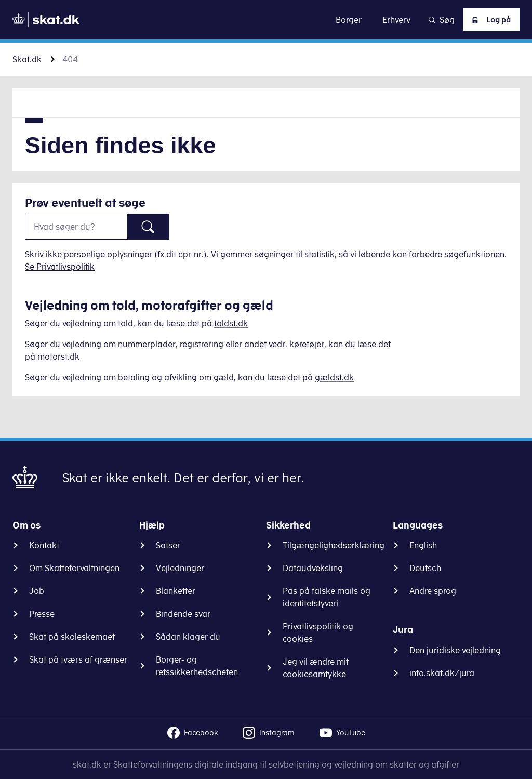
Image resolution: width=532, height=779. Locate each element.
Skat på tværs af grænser (78, 659)
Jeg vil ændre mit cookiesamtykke (316, 668)
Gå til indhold (266, 19)
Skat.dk (27, 59)
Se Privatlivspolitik (60, 267)
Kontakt (44, 545)
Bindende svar (183, 614)
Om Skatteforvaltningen (74, 568)
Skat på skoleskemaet (72, 637)
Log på (488, 20)
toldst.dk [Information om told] (231, 323)
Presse (42, 614)
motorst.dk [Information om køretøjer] (58, 357)
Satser (168, 545)
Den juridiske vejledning (455, 650)
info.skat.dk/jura (442, 673)
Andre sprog (433, 591)
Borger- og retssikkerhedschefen (197, 666)
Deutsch (425, 568)
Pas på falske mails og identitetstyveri (327, 597)
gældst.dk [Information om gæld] (334, 377)
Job (37, 591)
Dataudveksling (313, 568)
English (423, 545)
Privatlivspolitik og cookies (318, 632)
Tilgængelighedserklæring (334, 545)
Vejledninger (180, 568)
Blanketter (176, 591)
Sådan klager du (188, 637)
